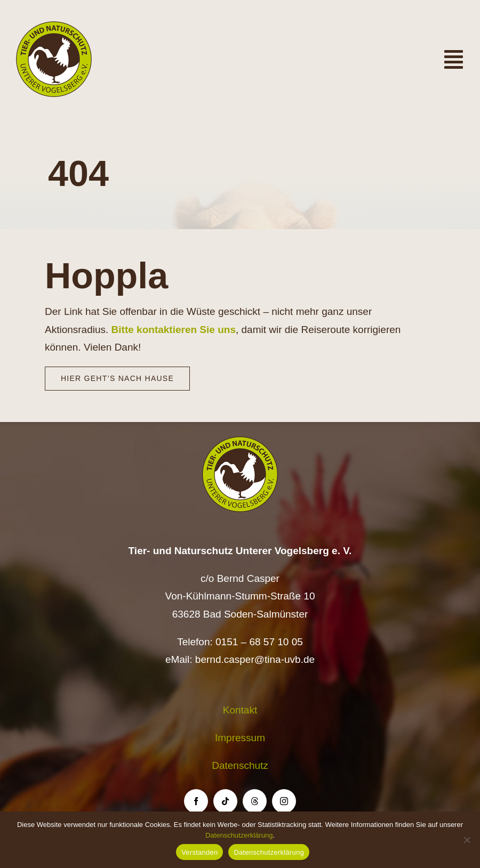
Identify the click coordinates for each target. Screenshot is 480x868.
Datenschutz (240, 765)
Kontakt (240, 710)
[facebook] (196, 801)
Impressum (240, 738)
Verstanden (199, 852)
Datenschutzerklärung (239, 835)
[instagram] (284, 801)
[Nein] (467, 840)
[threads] (255, 801)
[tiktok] (225, 801)
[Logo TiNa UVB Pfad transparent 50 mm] (54, 26)
